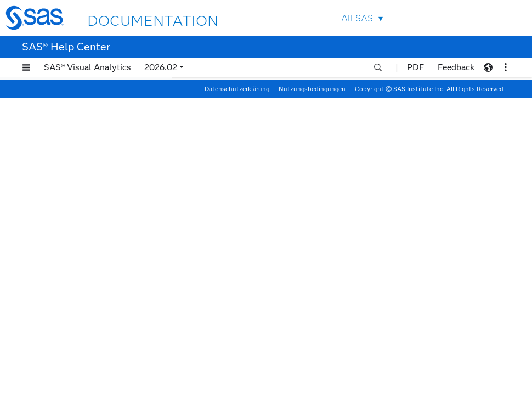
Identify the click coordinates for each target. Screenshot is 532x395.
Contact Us (475, 18)
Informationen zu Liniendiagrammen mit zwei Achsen (308, 230)
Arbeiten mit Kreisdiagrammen (100, 180)
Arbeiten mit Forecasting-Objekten (91, 98)
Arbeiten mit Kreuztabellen (93, 194)
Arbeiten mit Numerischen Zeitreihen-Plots (92, 309)
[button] (26, 67)
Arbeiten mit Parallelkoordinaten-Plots (91, 332)
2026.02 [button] (161, 67)
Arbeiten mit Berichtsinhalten (244, 95)
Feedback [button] (456, 67)
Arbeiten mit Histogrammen (95, 153)
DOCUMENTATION (135, 17)
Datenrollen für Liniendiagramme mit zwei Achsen (302, 246)
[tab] (103, 231)
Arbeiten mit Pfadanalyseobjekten (82, 355)
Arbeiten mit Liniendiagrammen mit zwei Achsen (95, 231)
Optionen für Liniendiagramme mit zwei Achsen (297, 263)
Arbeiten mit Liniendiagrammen (101, 208)
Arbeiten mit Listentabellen (94, 254)
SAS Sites (501, 18)
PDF (415, 67)
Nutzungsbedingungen (312, 386)
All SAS (349, 18)
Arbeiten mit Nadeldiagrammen (101, 267)
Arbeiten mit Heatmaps (86, 139)
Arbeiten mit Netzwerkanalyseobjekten (92, 286)
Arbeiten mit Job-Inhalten (90, 167)
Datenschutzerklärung (237, 386)
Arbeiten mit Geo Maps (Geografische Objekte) (87, 121)
